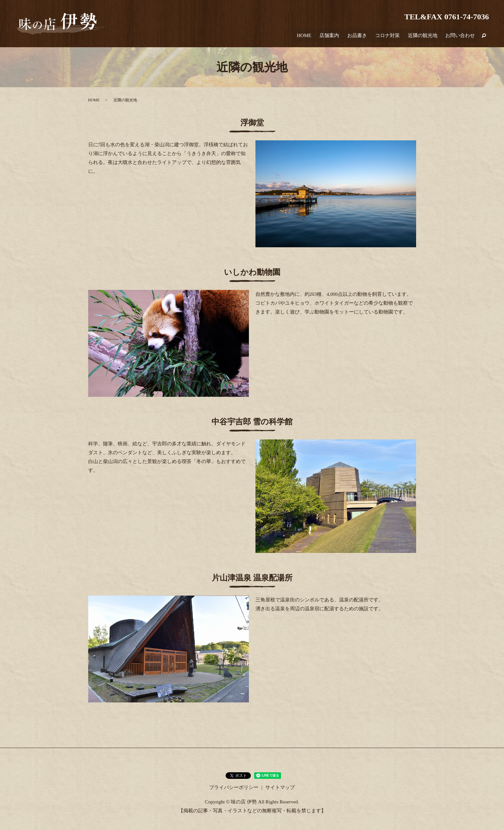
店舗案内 (335, 37)
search (484, 37)
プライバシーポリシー (234, 787)
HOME (311, 37)
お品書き (361, 37)
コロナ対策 (390, 37)
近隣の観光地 (424, 37)
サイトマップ (280, 787)
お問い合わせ (461, 37)
